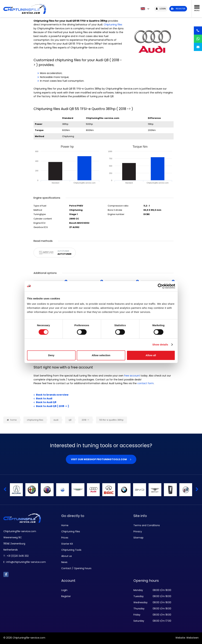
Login (64, 590)
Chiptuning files (113, 25)
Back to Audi (44, 398)
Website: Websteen (187, 638)
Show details (160, 345)
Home (65, 525)
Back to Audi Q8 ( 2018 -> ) (53, 406)
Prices (65, 538)
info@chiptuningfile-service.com (26, 562)
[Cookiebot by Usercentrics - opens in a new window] (160, 286)
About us (67, 556)
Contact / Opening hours (76, 568)
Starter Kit (67, 544)
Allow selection (101, 355)
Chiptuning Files (71, 531)
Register (66, 596)
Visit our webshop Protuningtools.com (99, 459)
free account (132, 376)
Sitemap (138, 538)
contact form (146, 383)
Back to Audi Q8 (46, 402)
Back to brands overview (52, 395)
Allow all (151, 355)
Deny (51, 355)
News (64, 562)
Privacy (138, 531)
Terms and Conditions (147, 525)
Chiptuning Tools (71, 550)
